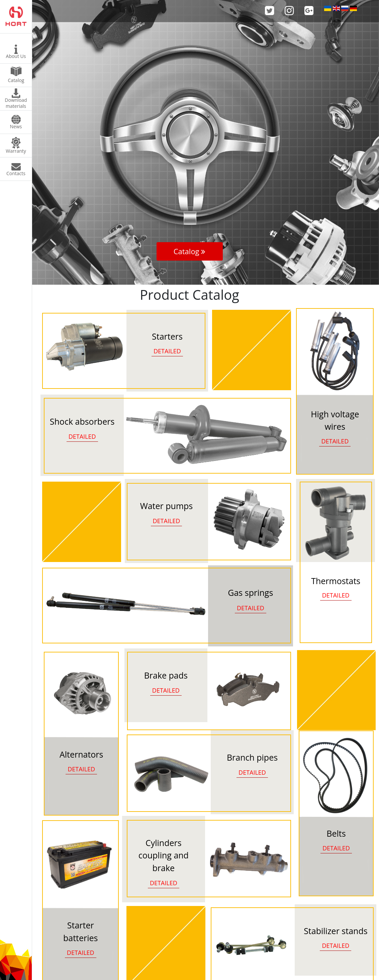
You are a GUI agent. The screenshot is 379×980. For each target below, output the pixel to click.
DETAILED (335, 441)
